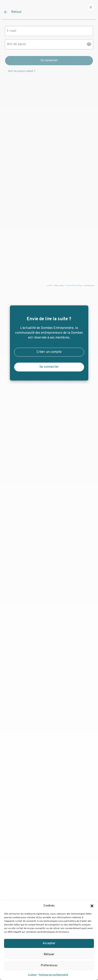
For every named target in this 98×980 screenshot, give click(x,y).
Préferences (49, 966)
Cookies (32, 975)
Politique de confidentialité (53, 975)
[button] (92, 906)
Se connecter (49, 367)
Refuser (49, 955)
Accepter (49, 943)
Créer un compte (49, 352)
